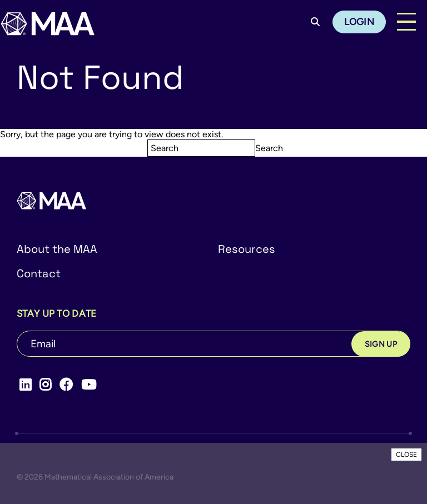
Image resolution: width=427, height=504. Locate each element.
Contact (39, 273)
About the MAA (57, 249)
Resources (247, 249)
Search (269, 148)
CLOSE (406, 455)
